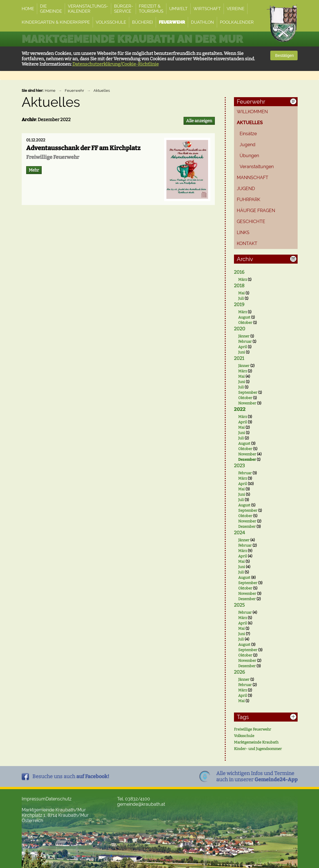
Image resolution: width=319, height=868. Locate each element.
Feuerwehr (74, 91)
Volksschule (244, 736)
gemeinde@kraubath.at (141, 804)
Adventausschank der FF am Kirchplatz (83, 148)
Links (243, 232)
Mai (241, 293)
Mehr (34, 170)
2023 (239, 466)
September (248, 392)
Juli (241, 298)
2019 (239, 305)
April (243, 347)
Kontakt (247, 243)
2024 (239, 533)
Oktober (245, 323)
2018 (239, 286)
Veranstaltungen (257, 167)
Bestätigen (284, 55)
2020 (240, 329)
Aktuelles (102, 91)
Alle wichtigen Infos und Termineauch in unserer (257, 776)
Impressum (34, 799)
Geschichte (251, 222)
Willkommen (252, 112)
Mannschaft (253, 178)
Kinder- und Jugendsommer (258, 749)
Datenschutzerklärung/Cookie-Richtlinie (116, 64)
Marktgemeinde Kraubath (256, 742)
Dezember (247, 459)
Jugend (247, 145)
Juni (242, 352)
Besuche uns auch (71, 776)
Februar (245, 341)
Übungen (249, 156)
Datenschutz (59, 799)
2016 (239, 272)
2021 (239, 358)
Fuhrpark (248, 200)
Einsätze (248, 134)
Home (50, 91)
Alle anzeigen (199, 121)
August (244, 317)
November (247, 403)
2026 (239, 672)
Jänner (244, 336)
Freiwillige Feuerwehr (253, 729)
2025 (239, 605)
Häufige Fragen (256, 211)
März (243, 280)
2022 (240, 409)
